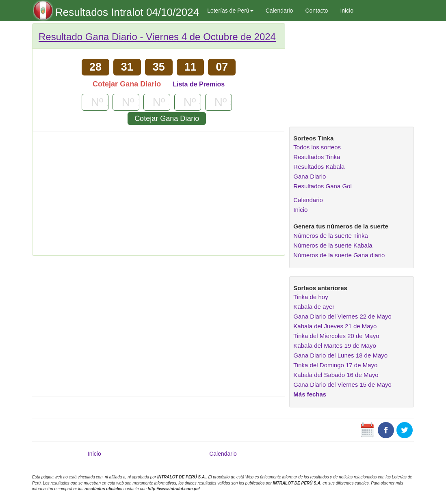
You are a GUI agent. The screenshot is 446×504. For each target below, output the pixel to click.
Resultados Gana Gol (322, 186)
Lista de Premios (199, 84)
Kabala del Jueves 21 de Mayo (335, 326)
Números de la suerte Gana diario (339, 255)
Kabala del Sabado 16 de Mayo (336, 375)
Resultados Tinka (317, 157)
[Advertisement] (159, 196)
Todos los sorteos (317, 147)
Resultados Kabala (319, 167)
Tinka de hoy (311, 297)
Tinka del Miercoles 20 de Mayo (336, 336)
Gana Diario (310, 176)
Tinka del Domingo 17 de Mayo (335, 365)
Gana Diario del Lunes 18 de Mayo (340, 355)
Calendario (279, 11)
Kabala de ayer (314, 307)
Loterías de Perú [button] (230, 11)
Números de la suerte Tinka (330, 236)
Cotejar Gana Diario (167, 118)
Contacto (316, 11)
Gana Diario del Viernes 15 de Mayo (342, 384)
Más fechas (310, 394)
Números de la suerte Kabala (333, 245)
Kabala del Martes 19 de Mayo (334, 346)
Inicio (347, 11)
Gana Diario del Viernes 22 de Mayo (342, 316)
